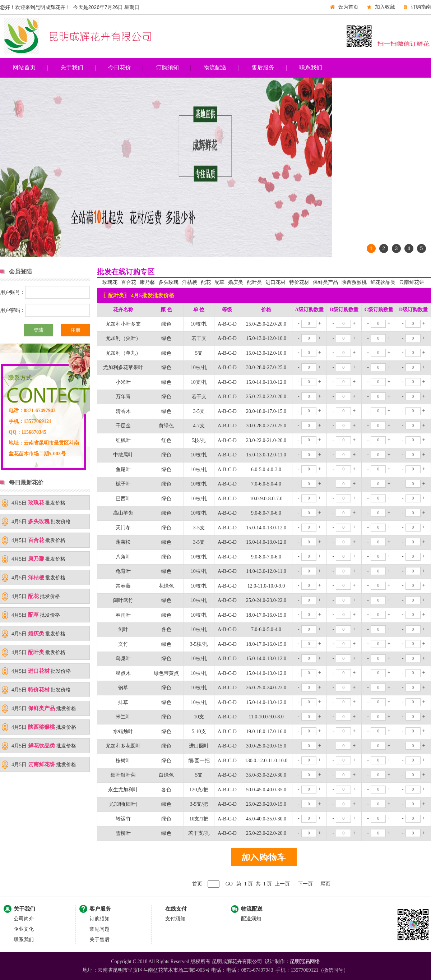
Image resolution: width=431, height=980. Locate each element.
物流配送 (215, 67)
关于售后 (99, 940)
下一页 (305, 884)
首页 (197, 884)
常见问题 (99, 929)
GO (229, 884)
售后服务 (263, 67)
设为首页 (348, 7)
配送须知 (251, 919)
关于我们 (72, 67)
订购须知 (167, 67)
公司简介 (24, 919)
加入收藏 (385, 7)
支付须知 (175, 919)
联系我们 (311, 67)
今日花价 (120, 67)
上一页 (282, 884)
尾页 (325, 884)
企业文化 (24, 929)
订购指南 (421, 7)
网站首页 (24, 67)
